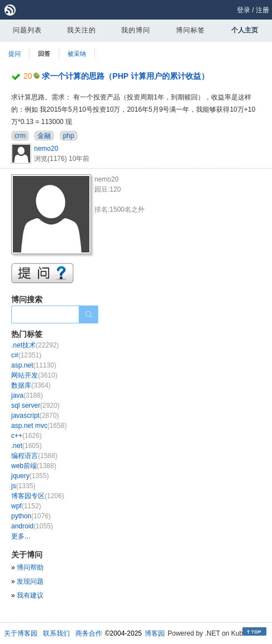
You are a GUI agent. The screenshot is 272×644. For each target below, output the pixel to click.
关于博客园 (21, 633)
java (27, 395)
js (23, 486)
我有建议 (30, 595)
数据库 (31, 385)
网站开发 (34, 375)
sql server (35, 406)
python (31, 516)
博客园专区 (38, 496)
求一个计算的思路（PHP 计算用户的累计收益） (125, 76)
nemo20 (46, 149)
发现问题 (30, 581)
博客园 (155, 633)
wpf (26, 506)
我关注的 (82, 30)
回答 (44, 54)
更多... (21, 536)
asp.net (34, 365)
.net (27, 446)
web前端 (34, 466)
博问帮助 (30, 567)
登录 (244, 10)
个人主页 (245, 30)
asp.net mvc (39, 426)
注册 (263, 10)
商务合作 (89, 633)
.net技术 (35, 345)
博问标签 (190, 30)
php (69, 136)
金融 (44, 136)
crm (20, 136)
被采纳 (77, 54)
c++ (27, 436)
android (32, 526)
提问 (15, 54)
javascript (35, 416)
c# (26, 355)
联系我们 (56, 633)
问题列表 (27, 30)
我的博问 (136, 30)
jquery (30, 476)
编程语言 (34, 456)
